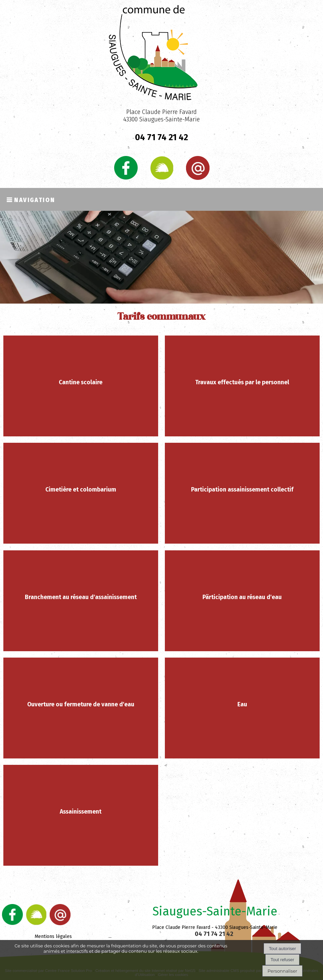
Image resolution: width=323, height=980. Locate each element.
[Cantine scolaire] (81, 386)
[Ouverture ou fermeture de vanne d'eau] (81, 708)
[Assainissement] (81, 815)
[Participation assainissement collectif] (242, 493)
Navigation (35, 199)
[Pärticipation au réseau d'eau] (242, 601)
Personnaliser (282, 971)
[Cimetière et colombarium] (81, 493)
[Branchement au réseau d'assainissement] (81, 601)
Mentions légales (53, 936)
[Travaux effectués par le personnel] (242, 386)
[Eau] (242, 708)
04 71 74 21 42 (161, 138)
